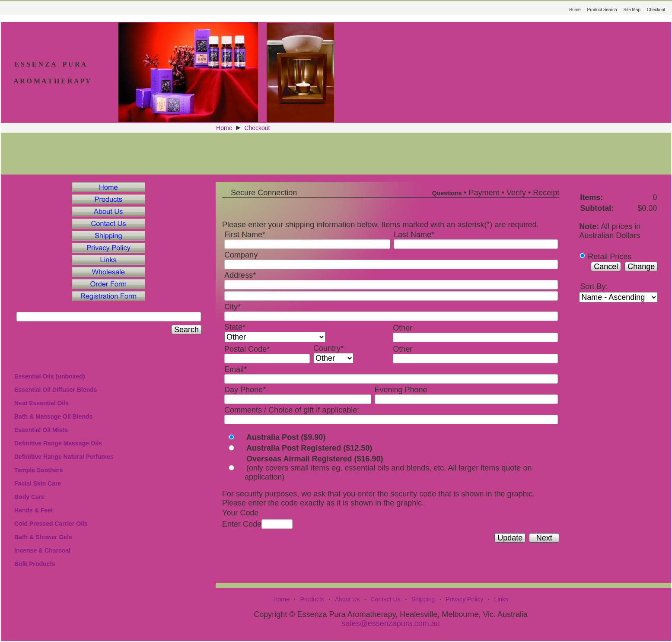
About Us (347, 599)
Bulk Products (35, 564)
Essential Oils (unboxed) (49, 376)
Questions (447, 193)
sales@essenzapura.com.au (390, 623)
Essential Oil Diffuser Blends (56, 390)
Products (312, 599)
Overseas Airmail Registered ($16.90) (315, 459)
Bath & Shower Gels (43, 537)
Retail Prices (610, 257)
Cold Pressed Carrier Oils (51, 524)
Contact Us (385, 599)
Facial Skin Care (38, 483)
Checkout (656, 10)
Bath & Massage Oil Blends (53, 416)
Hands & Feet (33, 510)
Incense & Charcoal (42, 550)
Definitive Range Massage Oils (58, 443)
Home (575, 10)
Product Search (602, 10)
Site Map (632, 10)
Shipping (423, 599)
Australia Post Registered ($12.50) (309, 448)
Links (501, 599)
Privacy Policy (464, 599)
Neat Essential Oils (41, 403)
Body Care (29, 497)
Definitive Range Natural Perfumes (64, 457)
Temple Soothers (39, 470)
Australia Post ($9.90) (286, 437)
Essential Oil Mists (41, 430)
